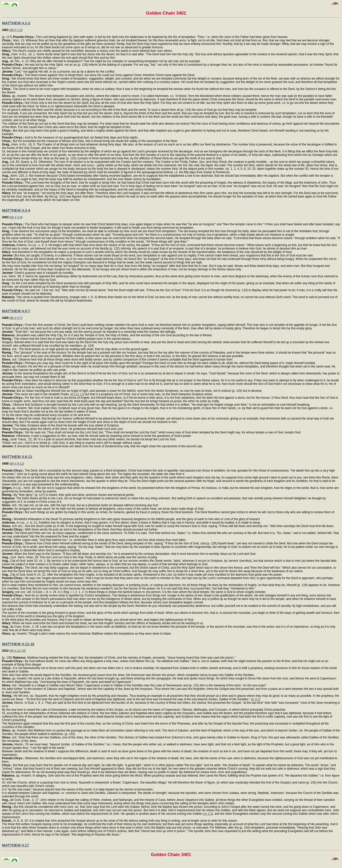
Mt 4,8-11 (17, 464)
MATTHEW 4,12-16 (18, 644)
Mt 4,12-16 (17, 651)
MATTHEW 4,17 (16, 845)
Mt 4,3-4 (16, 217)
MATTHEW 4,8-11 (17, 457)
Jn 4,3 (208, 814)
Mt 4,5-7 (16, 318)
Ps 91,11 (77, 394)
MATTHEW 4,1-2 (16, 23)
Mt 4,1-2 (16, 30)
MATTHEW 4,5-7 (16, 311)
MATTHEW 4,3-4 (16, 210)
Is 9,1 (256, 699)
